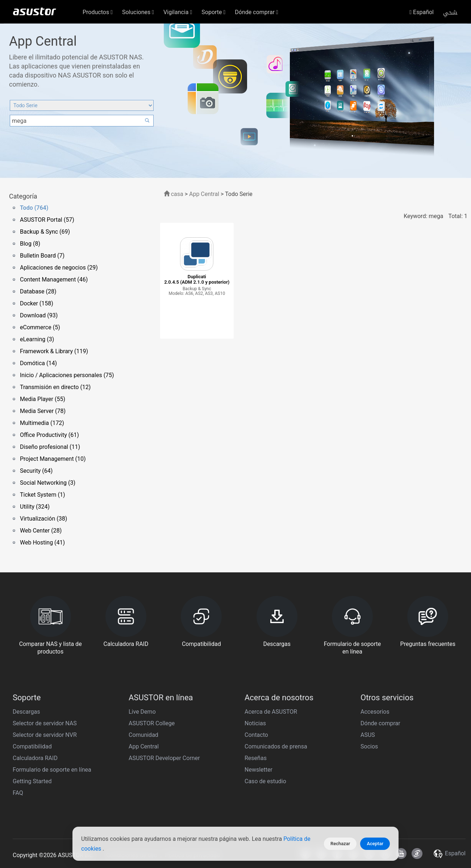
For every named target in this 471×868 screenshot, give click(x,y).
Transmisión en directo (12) (55, 387)
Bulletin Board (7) (42, 256)
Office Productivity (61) (49, 435)
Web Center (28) (41, 531)
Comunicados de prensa (276, 746)
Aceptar (375, 844)
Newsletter (259, 770)
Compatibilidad (32, 746)
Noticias (255, 723)
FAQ (18, 793)
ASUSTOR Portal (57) (47, 220)
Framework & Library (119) (54, 351)
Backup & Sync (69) (45, 232)
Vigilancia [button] (178, 12)
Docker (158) (37, 303)
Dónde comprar (380, 723)
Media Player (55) (43, 399)
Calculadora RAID (35, 758)
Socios (369, 746)
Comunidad (143, 735)
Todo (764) (34, 208)
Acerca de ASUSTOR (271, 712)
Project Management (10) (53, 459)
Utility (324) (35, 507)
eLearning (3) (37, 339)
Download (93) (39, 315)
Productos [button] (98, 12)
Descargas (26, 712)
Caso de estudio (265, 781)
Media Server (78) (43, 411)
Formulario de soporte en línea (52, 770)
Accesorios (375, 712)
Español (422, 12)
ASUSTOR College (152, 723)
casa (174, 194)
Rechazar (340, 844)
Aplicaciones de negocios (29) (59, 268)
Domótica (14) (38, 363)
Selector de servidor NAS (45, 723)
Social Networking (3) (48, 483)
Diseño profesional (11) (50, 447)
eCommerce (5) (40, 327)
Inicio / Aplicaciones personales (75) (67, 375)
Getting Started (32, 781)
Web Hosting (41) (42, 542)
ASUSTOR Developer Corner (164, 758)
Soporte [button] (213, 12)
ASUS (368, 735)
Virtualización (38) (43, 519)
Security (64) (36, 471)
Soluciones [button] (138, 12)
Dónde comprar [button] (257, 12)
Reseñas (256, 758)
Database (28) (38, 291)
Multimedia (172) (42, 423)
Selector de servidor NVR (45, 735)
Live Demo (142, 712)
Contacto (256, 735)
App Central (204, 194)
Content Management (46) (54, 279)
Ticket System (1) (43, 495)
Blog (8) (30, 244)
